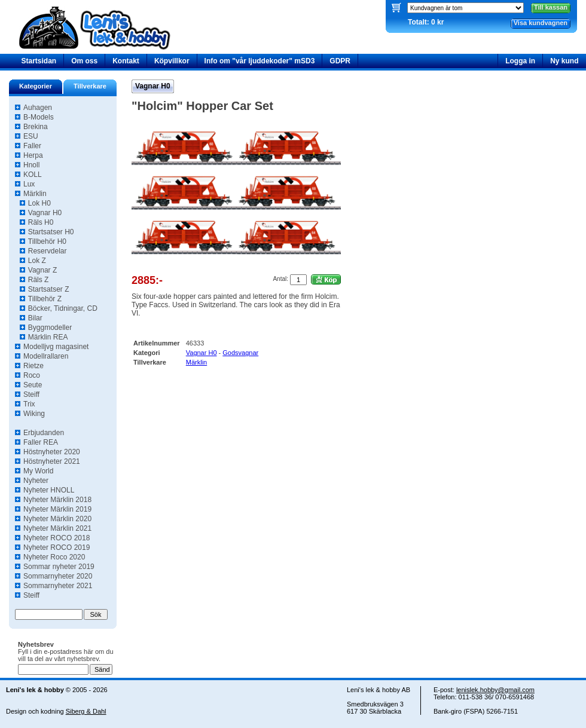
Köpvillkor (172, 61)
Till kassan (551, 7)
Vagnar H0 (153, 86)
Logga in (520, 61)
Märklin (196, 362)
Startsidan (39, 61)
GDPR (340, 61)
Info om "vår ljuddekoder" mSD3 (260, 61)
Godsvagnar (240, 353)
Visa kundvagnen (541, 23)
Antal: (280, 279)
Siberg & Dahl (86, 711)
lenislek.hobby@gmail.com (495, 690)
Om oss (84, 61)
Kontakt (126, 61)
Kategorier (36, 86)
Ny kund (564, 61)
